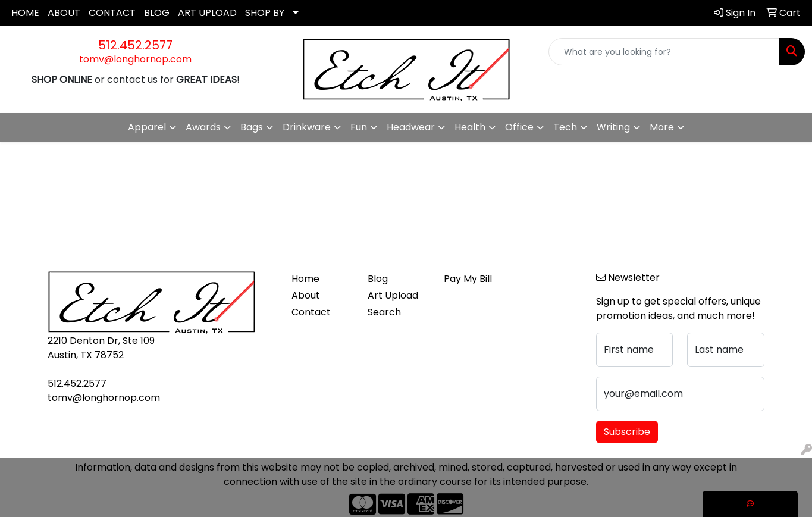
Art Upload (393, 295)
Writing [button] (613, 127)
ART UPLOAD (207, 13)
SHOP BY (265, 13)
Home (305, 279)
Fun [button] (359, 127)
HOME (25, 13)
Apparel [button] (147, 127)
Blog (378, 279)
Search (384, 312)
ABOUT (64, 13)
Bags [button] (252, 127)
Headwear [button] (411, 127)
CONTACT (112, 13)
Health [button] (470, 127)
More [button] (662, 127)
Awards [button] (203, 127)
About (306, 295)
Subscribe (627, 432)
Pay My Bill (468, 279)
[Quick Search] (664, 52)
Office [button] (519, 127)
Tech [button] (565, 127)
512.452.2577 (135, 45)
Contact (311, 312)
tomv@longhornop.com (135, 59)
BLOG (157, 13)
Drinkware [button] (307, 127)
